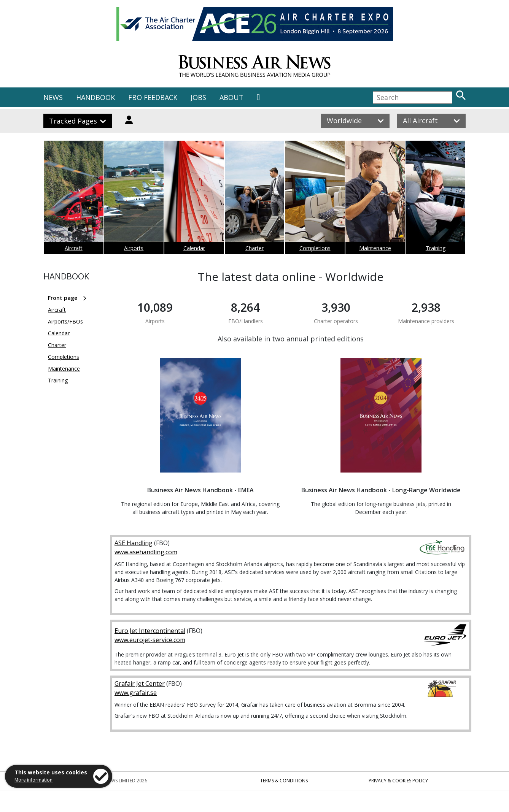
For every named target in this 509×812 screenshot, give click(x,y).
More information (33, 780)
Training (436, 248)
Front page (63, 298)
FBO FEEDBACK (153, 97)
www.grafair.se (136, 693)
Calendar (194, 248)
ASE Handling (134, 543)
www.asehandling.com (146, 552)
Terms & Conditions (284, 781)
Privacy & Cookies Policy (398, 781)
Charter (254, 248)
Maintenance (375, 248)
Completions (315, 248)
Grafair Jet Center (140, 684)
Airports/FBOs (65, 321)
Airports (134, 248)
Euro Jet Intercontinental (150, 631)
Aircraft (74, 248)
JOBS (198, 97)
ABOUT (231, 97)
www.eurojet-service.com (150, 640)
